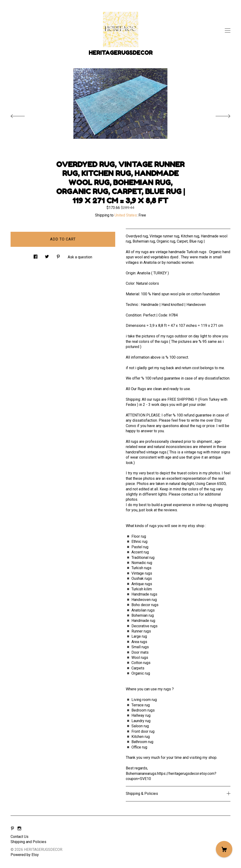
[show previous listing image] (22, 115)
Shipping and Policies (28, 842)
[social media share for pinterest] (58, 255)
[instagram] (19, 829)
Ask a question (80, 257)
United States (126, 215)
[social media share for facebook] (36, 255)
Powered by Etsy (25, 855)
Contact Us (20, 837)
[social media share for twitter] (47, 255)
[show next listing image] (219, 115)
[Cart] (224, 849)
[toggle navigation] (228, 31)
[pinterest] (12, 829)
